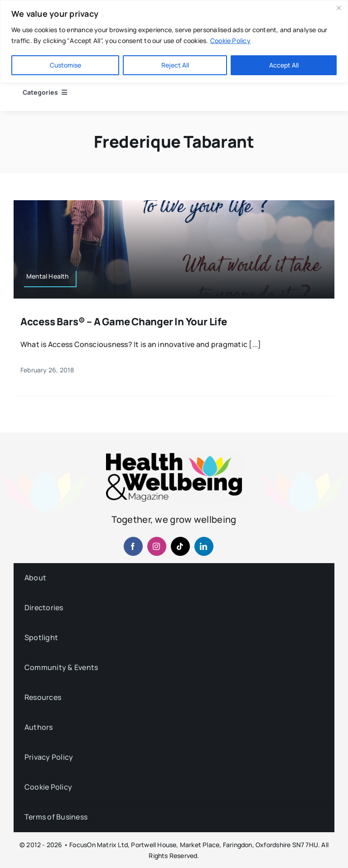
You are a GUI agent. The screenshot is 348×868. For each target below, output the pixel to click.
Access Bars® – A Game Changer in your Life (124, 322)
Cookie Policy (230, 41)
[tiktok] (180, 546)
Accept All (284, 65)
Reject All (175, 65)
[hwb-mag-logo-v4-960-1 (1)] (174, 457)
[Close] (338, 8)
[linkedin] (204, 546)
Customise (65, 65)
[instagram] (157, 546)
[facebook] (133, 546)
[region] (174, 41)
